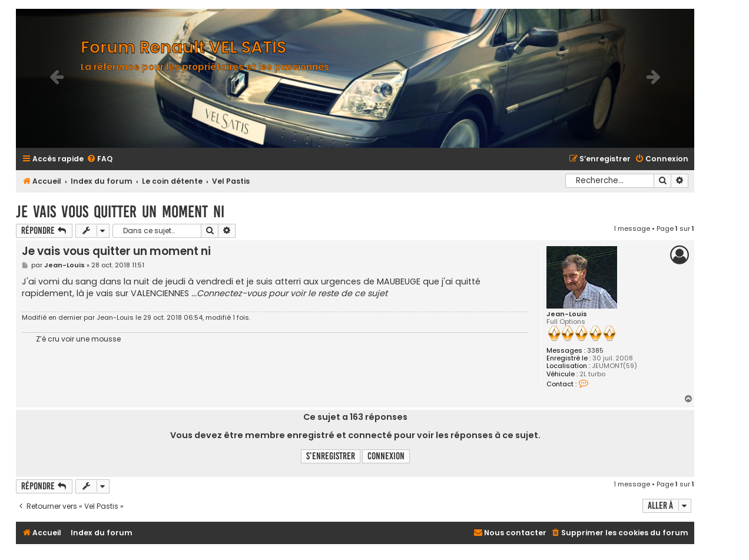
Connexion (386, 456)
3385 (595, 351)
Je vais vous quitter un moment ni (120, 212)
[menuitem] (100, 159)
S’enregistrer (331, 456)
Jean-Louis (567, 314)
